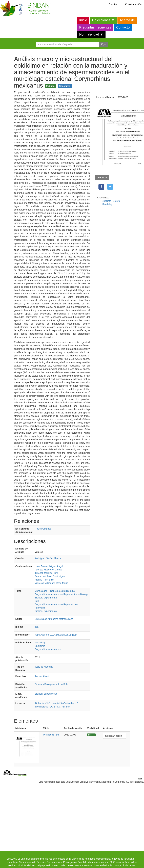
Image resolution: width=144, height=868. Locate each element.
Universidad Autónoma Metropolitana (54, 619)
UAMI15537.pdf (51, 735)
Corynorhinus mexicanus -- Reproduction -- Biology (61, 594)
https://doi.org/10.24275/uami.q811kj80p (56, 635)
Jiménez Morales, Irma (47, 573)
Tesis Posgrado (43, 529)
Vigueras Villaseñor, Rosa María (51, 583)
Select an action (115, 736)
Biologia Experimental (46, 694)
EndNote (107, 201)
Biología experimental (46, 598)
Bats (37, 601)
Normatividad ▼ (91, 34)
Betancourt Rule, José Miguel (50, 576)
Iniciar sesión (133, 4)
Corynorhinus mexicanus (48, 649)
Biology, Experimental (46, 611)
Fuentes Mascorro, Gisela (48, 570)
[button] (114, 4)
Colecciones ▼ (103, 20)
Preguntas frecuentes (95, 27)
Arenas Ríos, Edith (44, 580)
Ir (104, 44)
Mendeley (107, 204)
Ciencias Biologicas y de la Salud (52, 684)
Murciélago (40, 643)
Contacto (123, 27)
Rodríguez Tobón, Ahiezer (48, 558)
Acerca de (127, 20)
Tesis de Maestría (44, 667)
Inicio (83, 20)
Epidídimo (40, 646)
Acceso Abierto (42, 676)
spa (37, 627)
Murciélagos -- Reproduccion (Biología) (55, 591)
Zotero (116, 201)
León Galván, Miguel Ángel (49, 566)
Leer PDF (102, 177)
